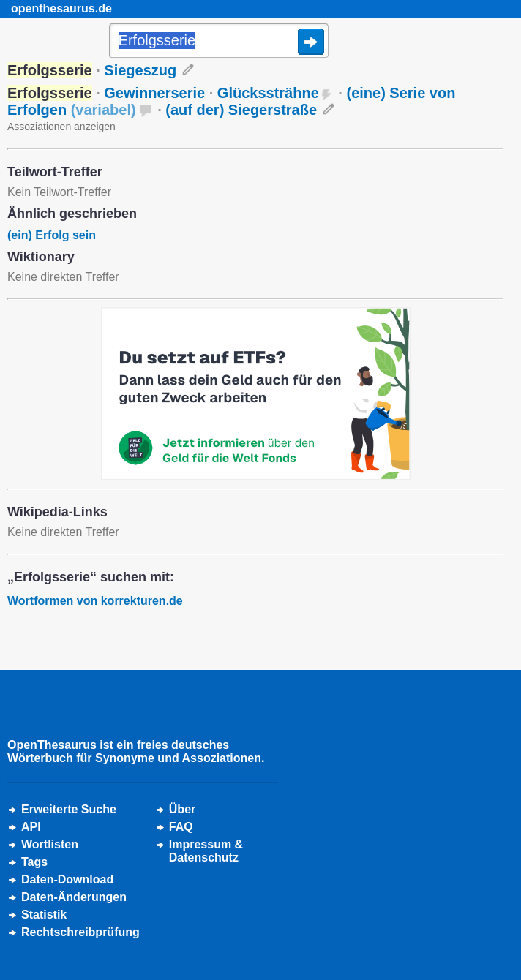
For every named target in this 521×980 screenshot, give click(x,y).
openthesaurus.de (61, 8)
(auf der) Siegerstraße (241, 110)
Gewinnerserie (154, 93)
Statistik (44, 915)
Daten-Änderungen (74, 897)
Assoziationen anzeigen (61, 127)
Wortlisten (50, 844)
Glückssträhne (268, 93)
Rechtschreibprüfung (80, 932)
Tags (34, 862)
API (31, 827)
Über (182, 809)
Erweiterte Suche (69, 809)
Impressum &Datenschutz (206, 851)
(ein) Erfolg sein (52, 235)
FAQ (181, 827)
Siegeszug (140, 70)
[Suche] (219, 42)
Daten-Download (67, 879)
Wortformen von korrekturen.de (95, 601)
